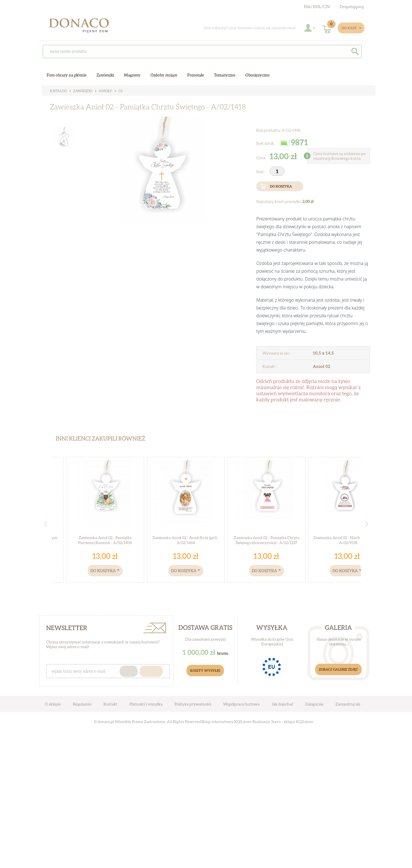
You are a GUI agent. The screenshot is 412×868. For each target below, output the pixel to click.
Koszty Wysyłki (205, 671)
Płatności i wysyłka (146, 704)
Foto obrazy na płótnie (67, 75)
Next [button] (367, 524)
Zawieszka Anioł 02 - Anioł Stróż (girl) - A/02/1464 (186, 540)
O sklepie (53, 704)
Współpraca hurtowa (241, 704)
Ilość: (261, 172)
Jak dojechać (283, 704)
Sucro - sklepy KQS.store (292, 721)
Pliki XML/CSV (317, 7)
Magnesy (132, 75)
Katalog (58, 91)
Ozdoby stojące (164, 75)
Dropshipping (352, 7)
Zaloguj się (314, 704)
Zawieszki (81, 91)
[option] (161, 180)
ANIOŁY (103, 91)
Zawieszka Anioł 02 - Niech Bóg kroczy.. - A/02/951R (347, 540)
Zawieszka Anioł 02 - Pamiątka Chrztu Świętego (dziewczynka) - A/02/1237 (266, 540)
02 (117, 91)
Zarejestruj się (348, 704)
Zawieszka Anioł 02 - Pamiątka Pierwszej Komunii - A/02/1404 (105, 540)
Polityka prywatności (193, 704)
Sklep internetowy (217, 721)
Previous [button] (46, 524)
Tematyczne (225, 75)
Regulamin (82, 704)
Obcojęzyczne (257, 75)
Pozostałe (196, 75)
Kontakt (110, 704)
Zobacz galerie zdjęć (338, 669)
